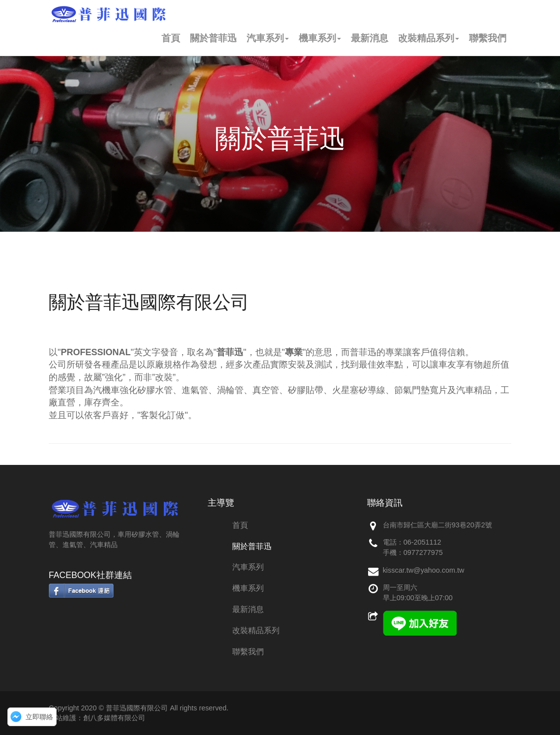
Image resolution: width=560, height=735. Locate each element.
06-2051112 (422, 542)
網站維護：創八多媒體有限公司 (97, 718)
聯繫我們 (488, 38)
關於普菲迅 (213, 38)
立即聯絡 (39, 717)
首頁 (171, 38)
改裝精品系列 (429, 38)
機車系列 (320, 38)
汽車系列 (268, 38)
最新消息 (370, 38)
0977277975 (423, 552)
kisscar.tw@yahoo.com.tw (424, 570)
